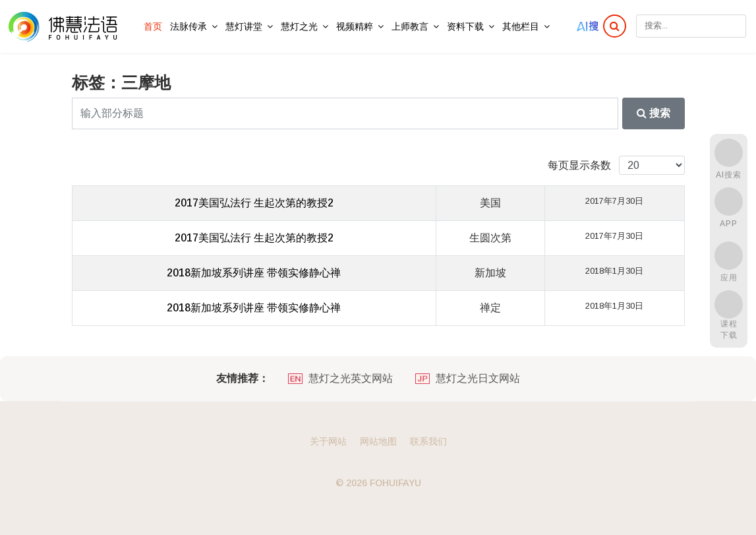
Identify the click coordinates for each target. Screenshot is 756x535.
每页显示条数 (579, 165)
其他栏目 (521, 26)
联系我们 (428, 441)
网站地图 (378, 441)
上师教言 (410, 26)
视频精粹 (355, 26)
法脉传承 (189, 26)
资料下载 (465, 26)
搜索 (654, 113)
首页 (153, 26)
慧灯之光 (299, 26)
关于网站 (328, 441)
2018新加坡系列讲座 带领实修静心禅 (254, 273)
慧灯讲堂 (244, 26)
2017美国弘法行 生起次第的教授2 (254, 203)
